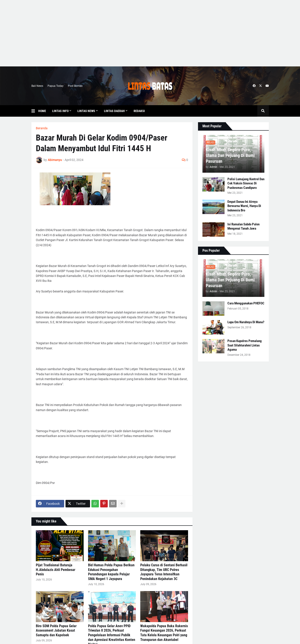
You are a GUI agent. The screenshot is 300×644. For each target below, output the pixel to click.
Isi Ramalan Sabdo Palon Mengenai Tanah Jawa (243, 226)
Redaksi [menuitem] (139, 111)
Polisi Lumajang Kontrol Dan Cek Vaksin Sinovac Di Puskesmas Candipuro (246, 183)
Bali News (37, 86)
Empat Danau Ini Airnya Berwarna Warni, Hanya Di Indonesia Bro (244, 206)
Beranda (42, 128)
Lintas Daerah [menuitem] (114, 111)
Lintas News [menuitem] (86, 111)
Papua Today (56, 86)
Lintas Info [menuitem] (60, 111)
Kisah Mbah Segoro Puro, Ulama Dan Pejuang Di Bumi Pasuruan (230, 155)
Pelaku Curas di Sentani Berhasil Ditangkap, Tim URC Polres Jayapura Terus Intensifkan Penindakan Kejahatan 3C (164, 572)
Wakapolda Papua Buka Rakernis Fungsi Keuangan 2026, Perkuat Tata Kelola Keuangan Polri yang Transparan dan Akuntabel (164, 633)
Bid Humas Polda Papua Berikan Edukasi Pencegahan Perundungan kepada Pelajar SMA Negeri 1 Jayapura (111, 572)
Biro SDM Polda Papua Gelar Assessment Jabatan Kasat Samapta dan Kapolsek (56, 631)
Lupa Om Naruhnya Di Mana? (246, 322)
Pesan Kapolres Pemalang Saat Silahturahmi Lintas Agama (245, 345)
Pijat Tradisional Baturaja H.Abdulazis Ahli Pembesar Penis (56, 570)
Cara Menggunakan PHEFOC (246, 303)
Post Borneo (75, 86)
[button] (35, 111)
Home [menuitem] (42, 111)
